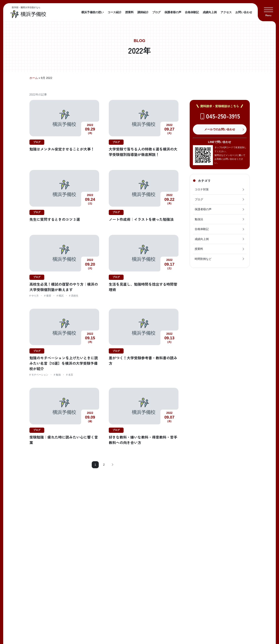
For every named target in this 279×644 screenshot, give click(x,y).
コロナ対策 (220, 189)
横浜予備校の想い (93, 12)
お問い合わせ (244, 12)
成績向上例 (210, 12)
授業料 (129, 12)
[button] (268, 11)
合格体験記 (192, 12)
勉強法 (220, 219)
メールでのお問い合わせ (220, 129)
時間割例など (220, 259)
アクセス (226, 12)
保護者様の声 (173, 12)
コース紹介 (115, 12)
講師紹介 (143, 12)
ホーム (34, 78)
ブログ (156, 12)
